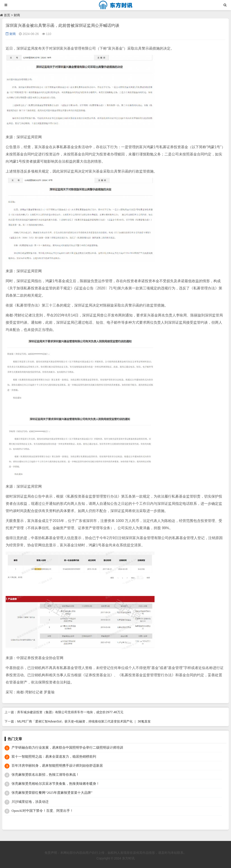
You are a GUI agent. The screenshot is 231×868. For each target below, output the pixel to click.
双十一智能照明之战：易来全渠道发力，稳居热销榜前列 (54, 757)
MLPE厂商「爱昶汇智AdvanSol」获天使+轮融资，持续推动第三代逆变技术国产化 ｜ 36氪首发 (84, 721)
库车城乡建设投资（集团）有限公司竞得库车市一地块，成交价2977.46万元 (70, 712)
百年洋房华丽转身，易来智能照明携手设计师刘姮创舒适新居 (57, 766)
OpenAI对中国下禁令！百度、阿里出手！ (42, 811)
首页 (7, 15)
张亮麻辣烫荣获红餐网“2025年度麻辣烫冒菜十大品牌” (52, 793)
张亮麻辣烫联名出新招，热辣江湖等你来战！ (45, 775)
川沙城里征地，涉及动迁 (30, 802)
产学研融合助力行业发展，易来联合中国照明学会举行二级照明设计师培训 (67, 748)
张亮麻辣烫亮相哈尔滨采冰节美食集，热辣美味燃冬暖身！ (55, 784)
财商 (17, 15)
